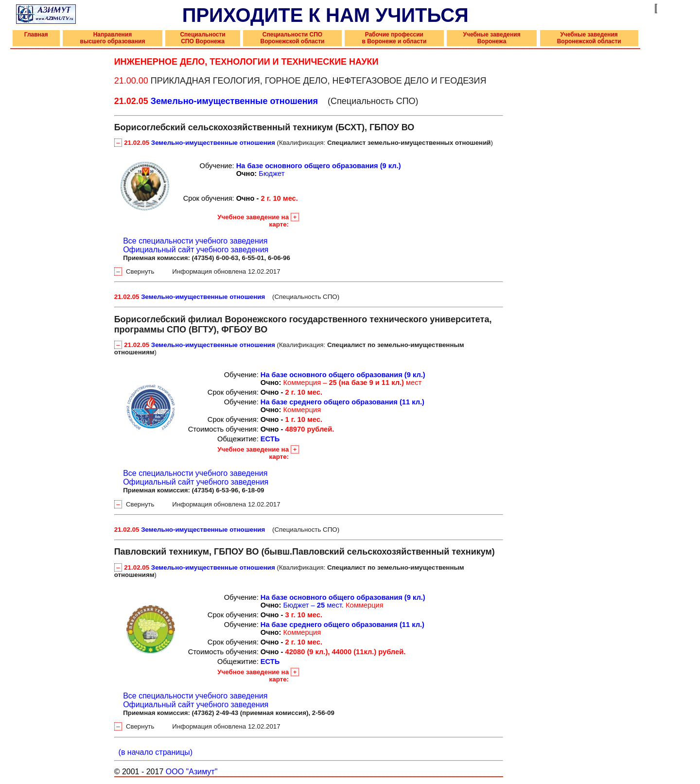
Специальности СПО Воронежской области (292, 38)
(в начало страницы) (154, 752)
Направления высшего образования (113, 38)
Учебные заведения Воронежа (491, 38)
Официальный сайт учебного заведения (196, 250)
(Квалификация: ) (304, 143)
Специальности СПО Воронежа (202, 38)
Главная (36, 35)
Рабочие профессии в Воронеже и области (394, 38)
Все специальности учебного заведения (195, 241)
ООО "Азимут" (192, 772)
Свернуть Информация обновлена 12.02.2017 (197, 271)
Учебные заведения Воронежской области (589, 38)
